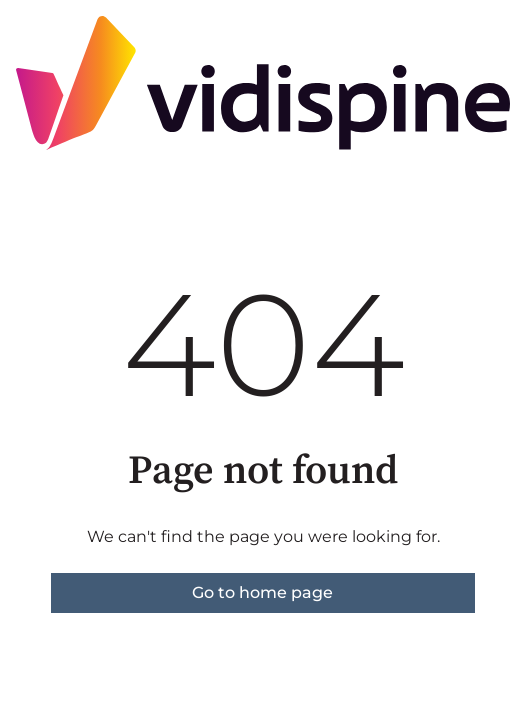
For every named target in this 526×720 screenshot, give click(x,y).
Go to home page (262, 592)
